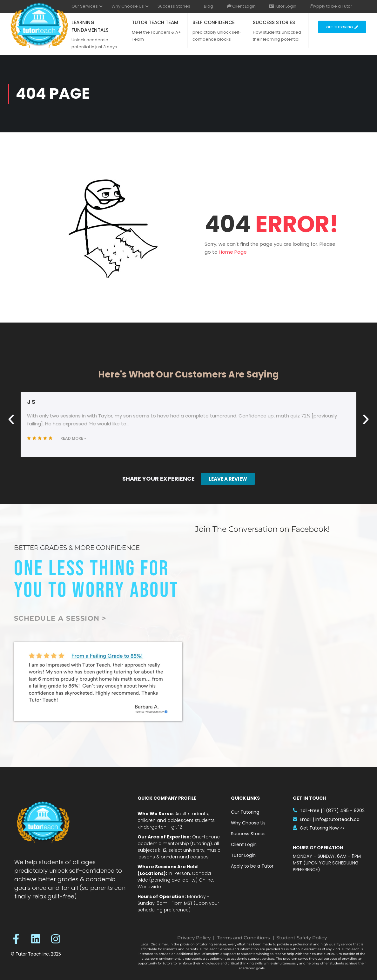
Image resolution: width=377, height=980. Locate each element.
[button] (11, 419)
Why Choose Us (128, 6)
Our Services (85, 6)
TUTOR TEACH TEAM (155, 22)
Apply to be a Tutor (331, 6)
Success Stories (174, 6)
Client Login (241, 6)
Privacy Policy (194, 938)
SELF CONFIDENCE (214, 22)
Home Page (233, 252)
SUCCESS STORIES (274, 22)
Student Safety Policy (302, 938)
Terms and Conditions (243, 938)
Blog (209, 6)
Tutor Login (283, 6)
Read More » (73, 438)
